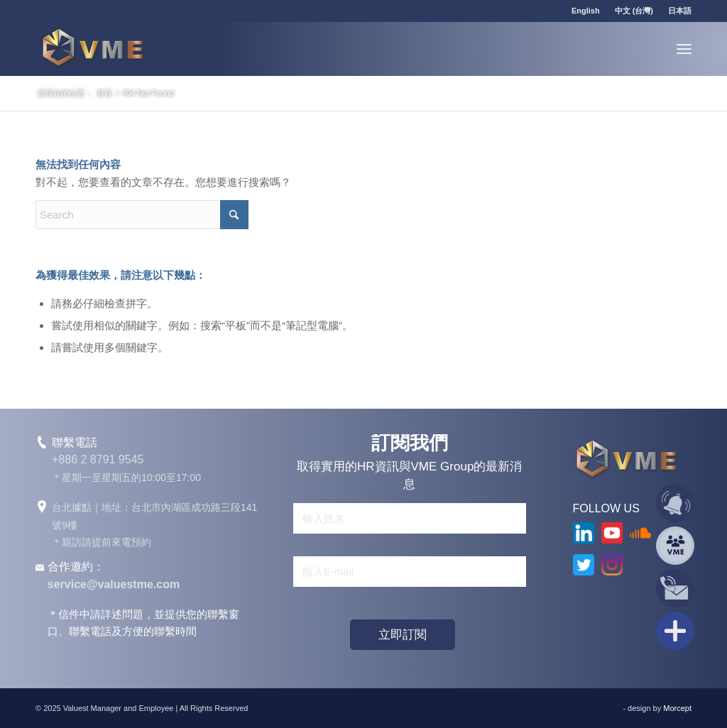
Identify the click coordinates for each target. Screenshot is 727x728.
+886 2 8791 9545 (98, 459)
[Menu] (684, 49)
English (586, 11)
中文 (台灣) (634, 11)
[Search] (142, 215)
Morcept (677, 708)
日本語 (680, 11)
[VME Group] (93, 49)
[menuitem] (586, 11)
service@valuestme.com (114, 584)
